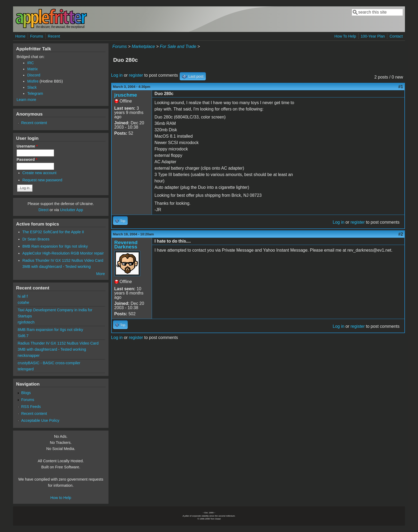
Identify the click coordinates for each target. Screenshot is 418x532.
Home (20, 36)
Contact (396, 36)
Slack (32, 87)
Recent (54, 36)
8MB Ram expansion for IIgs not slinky (55, 246)
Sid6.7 (23, 336)
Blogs (26, 393)
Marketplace (143, 46)
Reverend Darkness (126, 245)
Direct (43, 210)
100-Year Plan (373, 36)
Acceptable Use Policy (40, 420)
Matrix (32, 69)
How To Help (345, 36)
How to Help (61, 498)
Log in (117, 75)
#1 (401, 87)
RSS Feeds (31, 407)
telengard (26, 369)
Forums (37, 36)
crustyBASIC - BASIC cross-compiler (49, 363)
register (136, 75)
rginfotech (26, 322)
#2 (401, 234)
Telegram (35, 93)
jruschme (126, 95)
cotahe (23, 302)
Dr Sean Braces (36, 239)
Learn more (26, 100)
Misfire (33, 81)
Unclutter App (71, 210)
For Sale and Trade (178, 46)
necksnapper (29, 355)
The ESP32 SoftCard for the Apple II (53, 232)
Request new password (42, 180)
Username (27, 146)
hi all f (23, 296)
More (101, 274)
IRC (31, 63)
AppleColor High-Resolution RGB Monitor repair (63, 253)
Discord (34, 75)
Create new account (39, 173)
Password (27, 159)
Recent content (34, 123)
